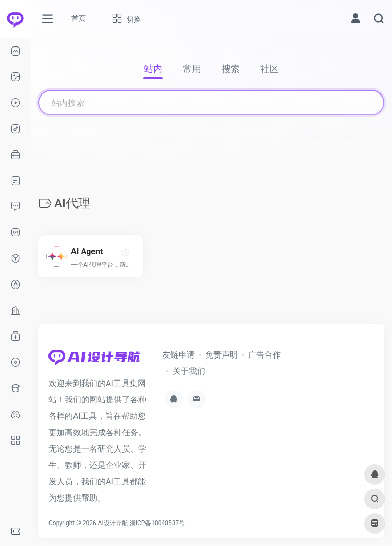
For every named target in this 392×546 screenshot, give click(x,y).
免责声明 (222, 355)
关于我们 (189, 371)
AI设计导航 (113, 523)
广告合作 (264, 355)
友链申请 (179, 355)
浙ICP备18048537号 (157, 523)
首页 (79, 18)
